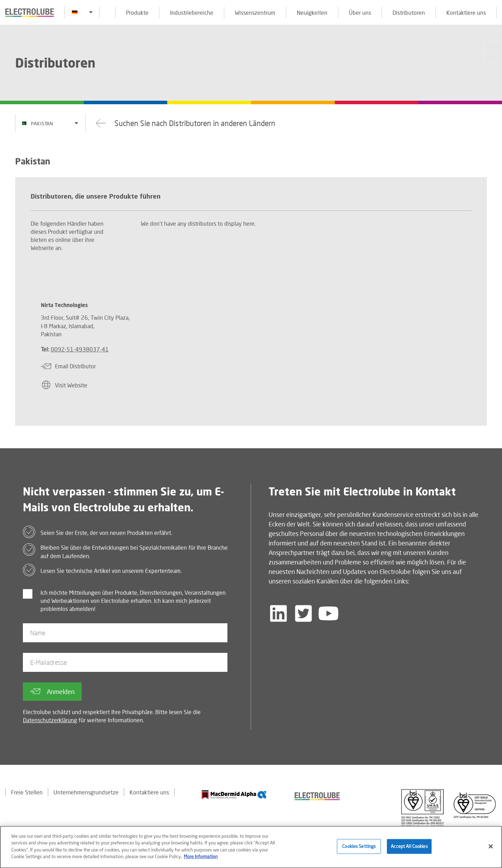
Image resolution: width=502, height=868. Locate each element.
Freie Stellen (27, 792)
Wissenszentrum (255, 13)
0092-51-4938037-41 (80, 349)
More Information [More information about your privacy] (201, 860)
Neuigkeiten (312, 13)
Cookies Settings (359, 849)
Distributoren (409, 13)
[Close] (491, 849)
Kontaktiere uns (466, 13)
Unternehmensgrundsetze (86, 792)
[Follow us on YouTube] (328, 613)
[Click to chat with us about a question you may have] (493, 52)
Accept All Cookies (409, 849)
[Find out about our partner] (234, 795)
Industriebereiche (192, 13)
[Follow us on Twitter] (303, 613)
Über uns (360, 13)
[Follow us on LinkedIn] (278, 613)
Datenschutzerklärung (50, 720)
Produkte (137, 13)
